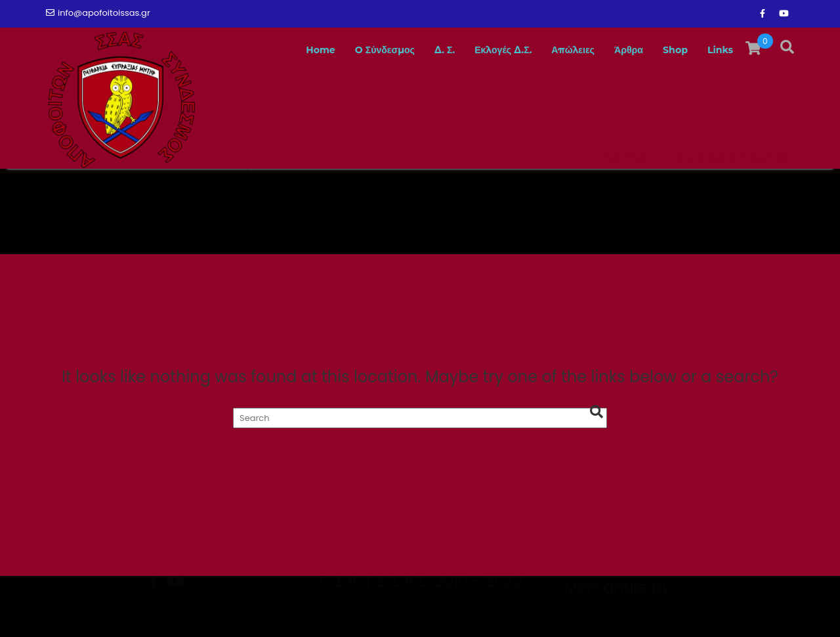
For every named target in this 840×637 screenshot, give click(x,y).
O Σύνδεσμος (342, 50)
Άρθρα (616, 50)
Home (269, 50)
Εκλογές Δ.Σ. (475, 50)
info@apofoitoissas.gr (98, 13)
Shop (668, 50)
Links (718, 50)
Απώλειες (555, 50)
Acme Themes (731, 614)
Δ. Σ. (409, 50)
